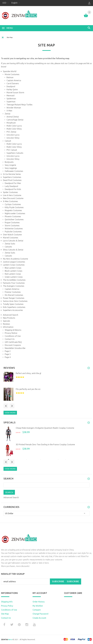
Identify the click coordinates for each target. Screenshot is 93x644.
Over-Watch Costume (12, 235)
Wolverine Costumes (14, 229)
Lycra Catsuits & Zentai (13, 241)
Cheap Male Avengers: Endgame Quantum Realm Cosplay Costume (45, 428)
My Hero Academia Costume (15, 259)
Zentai (8, 114)
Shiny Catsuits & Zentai (13, 250)
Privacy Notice (11, 333)
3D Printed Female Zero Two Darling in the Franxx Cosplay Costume (45, 444)
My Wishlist (38, 606)
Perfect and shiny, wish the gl (28, 373)
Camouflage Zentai (15, 120)
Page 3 (8, 354)
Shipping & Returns (13, 330)
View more (10, 413)
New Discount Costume (13, 198)
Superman (11, 102)
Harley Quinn (12, 89)
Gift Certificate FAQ (13, 342)
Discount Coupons (13, 345)
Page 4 (8, 357)
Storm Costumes (12, 226)
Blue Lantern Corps (13, 268)
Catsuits (8, 247)
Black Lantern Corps (14, 271)
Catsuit (8, 141)
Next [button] (12, 406)
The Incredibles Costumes (14, 280)
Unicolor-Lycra (13, 135)
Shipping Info (7, 602)
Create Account (39, 618)
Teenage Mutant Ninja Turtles (19, 105)
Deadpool (11, 86)
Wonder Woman (14, 108)
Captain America (14, 80)
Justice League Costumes (14, 262)
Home (3, 37)
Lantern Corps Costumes (14, 265)
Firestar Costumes (13, 292)
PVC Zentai (11, 132)
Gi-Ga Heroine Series (12, 174)
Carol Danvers (13, 83)
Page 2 (8, 351)
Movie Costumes (12, 74)
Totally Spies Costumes (13, 304)
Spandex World (10, 71)
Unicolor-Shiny (13, 138)
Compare (37, 610)
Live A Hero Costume (12, 195)
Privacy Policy (7, 606)
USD (6, 3)
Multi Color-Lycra (14, 126)
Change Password (40, 614)
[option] (46, 379)
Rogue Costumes (12, 222)
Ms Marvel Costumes (14, 295)
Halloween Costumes (14, 171)
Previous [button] (6, 406)
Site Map (5, 614)
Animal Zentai (13, 117)
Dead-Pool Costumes (12, 180)
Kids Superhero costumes (14, 307)
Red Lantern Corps (13, 274)
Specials (6, 321)
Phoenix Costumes (13, 216)
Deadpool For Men (13, 183)
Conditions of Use (13, 336)
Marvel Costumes (11, 238)
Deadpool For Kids (13, 189)
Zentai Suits (10, 244)
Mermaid (10, 96)
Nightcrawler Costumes (15, 213)
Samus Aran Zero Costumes (15, 301)
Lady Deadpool (11, 186)
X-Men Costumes (10, 201)
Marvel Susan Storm (15, 93)
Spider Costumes (10, 192)
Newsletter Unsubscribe (15, 348)
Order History (39, 602)
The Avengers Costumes (14, 286)
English (15, 3)
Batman (10, 77)
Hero (7, 639)
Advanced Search (11, 315)
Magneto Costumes (13, 210)
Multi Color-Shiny (14, 129)
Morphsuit (11, 123)
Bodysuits (9, 162)
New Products (9, 318)
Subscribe (58, 581)
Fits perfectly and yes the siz (28, 389)
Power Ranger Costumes (14, 298)
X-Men (9, 111)
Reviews (6, 324)
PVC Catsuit (12, 150)
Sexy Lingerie (10, 165)
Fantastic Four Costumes (14, 283)
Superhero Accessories (13, 310)
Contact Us (73, 63)
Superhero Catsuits (15, 153)
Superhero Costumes (12, 177)
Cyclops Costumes (13, 204)
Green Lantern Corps (14, 277)
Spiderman (11, 99)
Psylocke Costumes (13, 232)
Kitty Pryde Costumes (14, 207)
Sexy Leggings (11, 168)
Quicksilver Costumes (14, 219)
